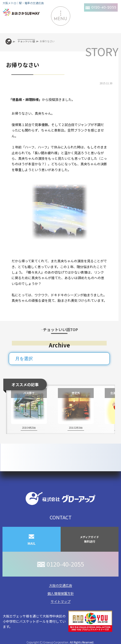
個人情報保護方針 (61, 593)
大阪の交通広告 (61, 585)
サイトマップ (61, 601)
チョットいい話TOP (60, 329)
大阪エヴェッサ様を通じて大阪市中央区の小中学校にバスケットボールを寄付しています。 (57, 621)
